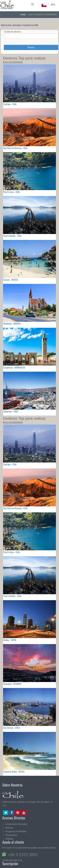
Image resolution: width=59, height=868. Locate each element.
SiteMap (9, 839)
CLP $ (53, 4)
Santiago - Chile (10, 104)
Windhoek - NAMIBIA (12, 323)
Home (23, 15)
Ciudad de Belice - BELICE (14, 772)
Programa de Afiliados (16, 831)
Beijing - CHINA (10, 640)
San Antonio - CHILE (12, 728)
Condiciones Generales (16, 824)
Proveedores (11, 835)
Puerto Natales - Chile (12, 236)
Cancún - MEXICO (11, 280)
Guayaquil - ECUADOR (12, 684)
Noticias (9, 828)
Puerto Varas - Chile (12, 192)
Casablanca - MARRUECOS (14, 367)
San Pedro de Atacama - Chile (15, 148)
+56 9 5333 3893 (23, 855)
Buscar (31, 47)
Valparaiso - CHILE (11, 411)
